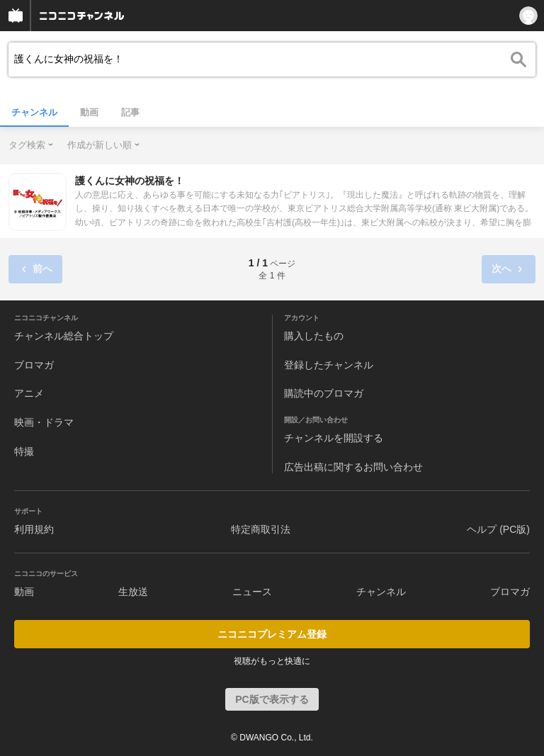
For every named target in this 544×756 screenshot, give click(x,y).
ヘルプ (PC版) (498, 529)
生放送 (133, 592)
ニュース (252, 592)
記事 (130, 112)
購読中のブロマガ (324, 393)
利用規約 (34, 529)
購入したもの (314, 336)
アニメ (29, 393)
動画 (89, 112)
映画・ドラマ (44, 422)
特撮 (24, 451)
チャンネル (34, 112)
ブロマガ (34, 365)
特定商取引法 (261, 529)
